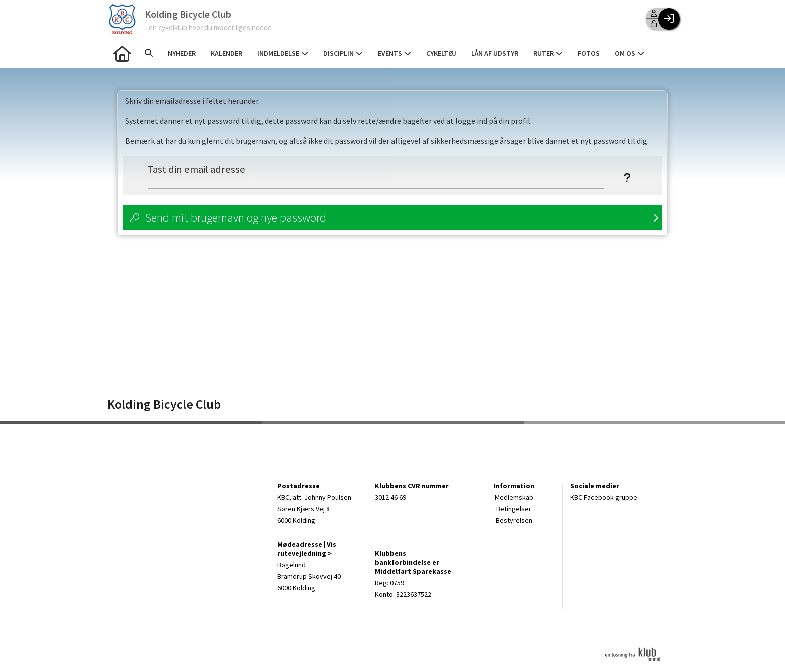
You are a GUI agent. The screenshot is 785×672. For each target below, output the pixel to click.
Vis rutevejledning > (307, 549)
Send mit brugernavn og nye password (236, 218)
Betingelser (514, 509)
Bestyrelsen (514, 520)
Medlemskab (514, 497)
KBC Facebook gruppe (604, 497)
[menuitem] (122, 53)
